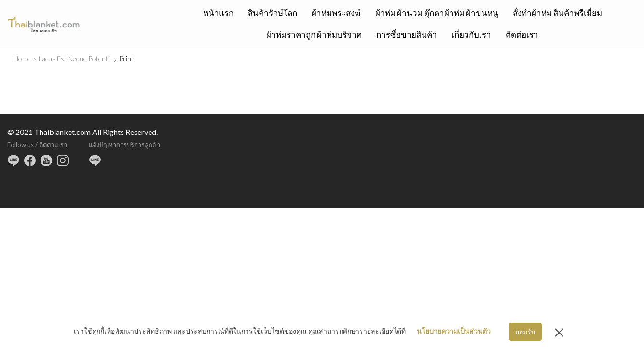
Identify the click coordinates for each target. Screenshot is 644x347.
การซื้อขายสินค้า (407, 34)
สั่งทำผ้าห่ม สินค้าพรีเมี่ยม (557, 13)
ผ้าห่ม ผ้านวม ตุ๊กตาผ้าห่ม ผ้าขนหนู (437, 13)
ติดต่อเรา (522, 34)
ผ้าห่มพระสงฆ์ (336, 13)
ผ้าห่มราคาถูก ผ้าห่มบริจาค (314, 34)
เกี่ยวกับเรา (471, 34)
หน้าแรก (218, 13)
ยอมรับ (525, 332)
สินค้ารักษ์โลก (273, 13)
